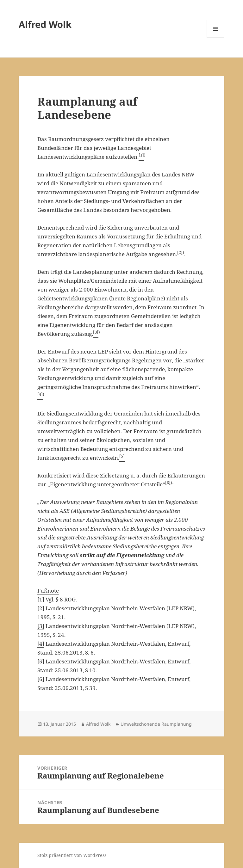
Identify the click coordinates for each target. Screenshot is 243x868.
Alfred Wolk (45, 24)
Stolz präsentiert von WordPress (72, 855)
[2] (41, 608)
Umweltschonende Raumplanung (156, 724)
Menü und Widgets (216, 37)
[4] (41, 644)
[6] (41, 679)
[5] (41, 661)
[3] (41, 626)
